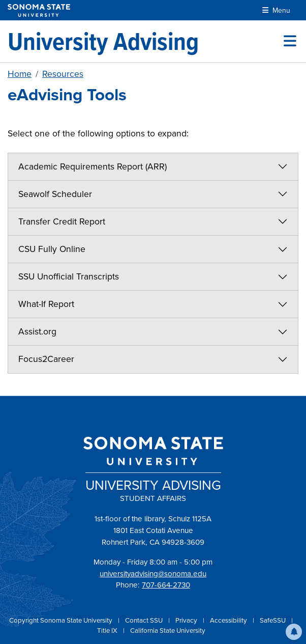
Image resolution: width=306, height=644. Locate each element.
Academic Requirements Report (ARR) (93, 166)
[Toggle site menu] (290, 41)
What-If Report (46, 304)
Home (20, 74)
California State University (168, 631)
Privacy (187, 620)
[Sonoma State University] (39, 10)
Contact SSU (145, 620)
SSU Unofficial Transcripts (69, 276)
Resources (63, 74)
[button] (294, 632)
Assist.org (37, 331)
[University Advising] (103, 41)
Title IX (108, 631)
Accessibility (229, 620)
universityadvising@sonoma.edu (153, 574)
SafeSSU (273, 620)
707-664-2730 (166, 585)
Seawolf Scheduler (55, 194)
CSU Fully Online (52, 249)
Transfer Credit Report (62, 221)
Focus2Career (46, 359)
